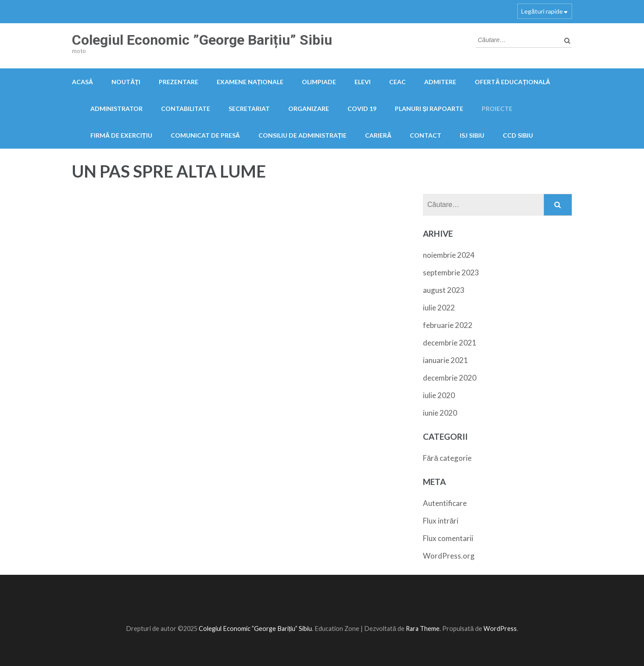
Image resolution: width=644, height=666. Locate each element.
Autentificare (445, 503)
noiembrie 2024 (449, 255)
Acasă (82, 82)
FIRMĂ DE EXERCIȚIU (121, 135)
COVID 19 (362, 109)
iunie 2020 (440, 413)
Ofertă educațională (512, 82)
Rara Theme (423, 629)
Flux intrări (441, 521)
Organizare (309, 109)
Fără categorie (447, 458)
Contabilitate (186, 109)
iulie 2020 (439, 395)
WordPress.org (449, 556)
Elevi (363, 82)
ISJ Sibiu (472, 135)
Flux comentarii (448, 538)
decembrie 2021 (450, 343)
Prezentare (179, 82)
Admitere (440, 82)
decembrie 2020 (450, 378)
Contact (426, 135)
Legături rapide (542, 11)
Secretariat (249, 109)
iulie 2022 (439, 308)
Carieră (378, 135)
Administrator (116, 109)
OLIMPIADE (319, 82)
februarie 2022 (448, 325)
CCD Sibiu (518, 135)
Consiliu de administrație (303, 135)
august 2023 (444, 290)
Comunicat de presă (205, 135)
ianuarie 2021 (445, 360)
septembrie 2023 (451, 272)
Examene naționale (250, 82)
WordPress (500, 629)
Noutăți (126, 82)
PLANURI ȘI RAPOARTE (429, 109)
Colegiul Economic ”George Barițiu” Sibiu (202, 40)
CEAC (397, 82)
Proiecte (497, 109)
